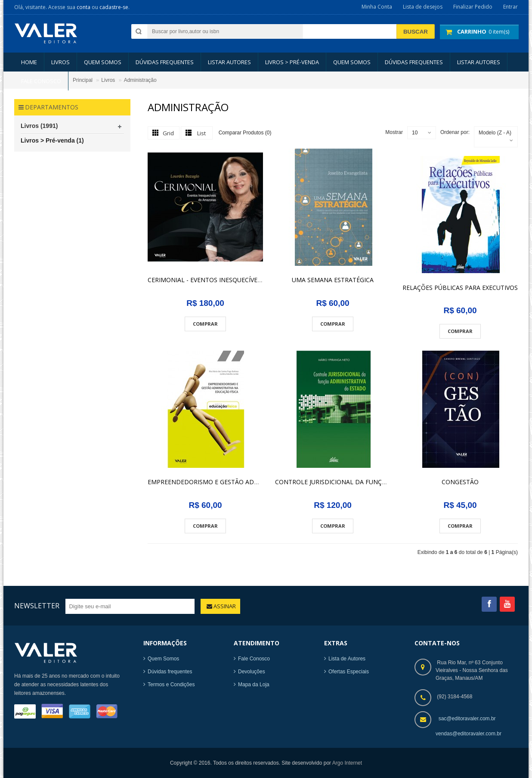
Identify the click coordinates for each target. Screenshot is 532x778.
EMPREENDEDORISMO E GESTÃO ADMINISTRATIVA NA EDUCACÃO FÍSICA (254, 482)
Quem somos (103, 62)
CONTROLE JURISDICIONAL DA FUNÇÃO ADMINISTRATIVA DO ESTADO (377, 482)
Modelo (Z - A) (495, 133)
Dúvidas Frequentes (165, 62)
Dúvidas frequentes (170, 672)
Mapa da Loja (254, 685)
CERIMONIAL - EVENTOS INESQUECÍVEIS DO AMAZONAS (229, 280)
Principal (83, 80)
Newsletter (37, 606)
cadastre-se (114, 7)
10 (415, 133)
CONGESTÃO (460, 482)
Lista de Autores (347, 659)
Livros (108, 80)
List (201, 133)
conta (84, 7)
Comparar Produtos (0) (245, 132)
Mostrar (394, 132)
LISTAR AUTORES (229, 62)
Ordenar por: (455, 132)
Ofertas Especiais (349, 672)
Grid (168, 133)
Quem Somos (163, 659)
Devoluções (252, 672)
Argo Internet (347, 763)
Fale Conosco (254, 659)
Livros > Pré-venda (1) (52, 140)
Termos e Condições (171, 685)
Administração (140, 80)
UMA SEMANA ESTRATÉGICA (333, 280)
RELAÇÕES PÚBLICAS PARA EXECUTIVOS (460, 288)
